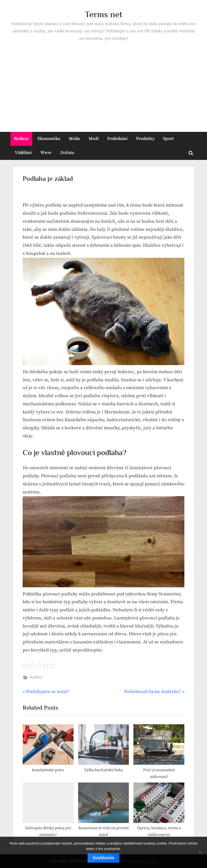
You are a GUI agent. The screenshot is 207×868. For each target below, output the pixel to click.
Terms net (104, 14)
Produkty (145, 139)
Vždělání (23, 153)
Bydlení (21, 139)
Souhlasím (103, 858)
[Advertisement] (103, 83)
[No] (200, 852)
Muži (94, 139)
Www (46, 153)
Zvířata (67, 153)
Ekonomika (49, 139)
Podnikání (117, 139)
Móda (74, 139)
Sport (168, 139)
